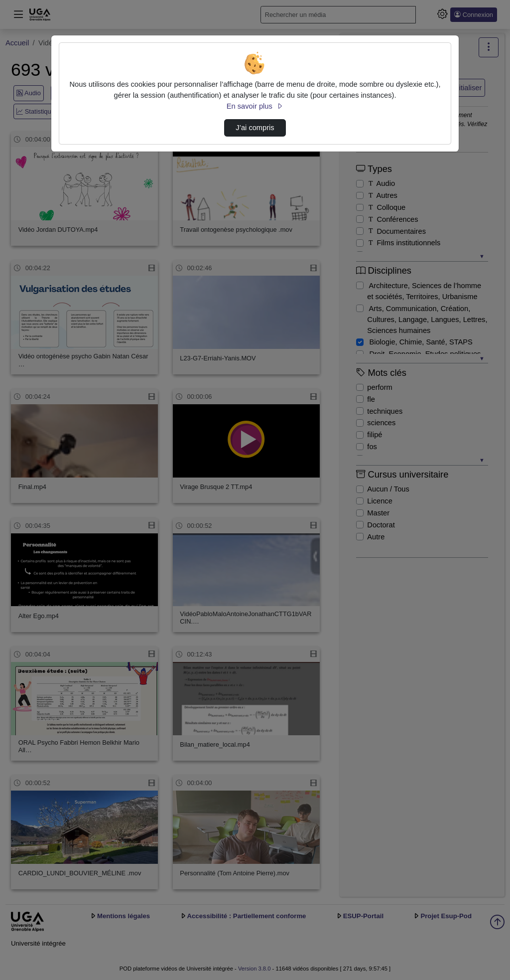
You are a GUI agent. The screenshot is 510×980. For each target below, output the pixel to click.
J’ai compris (255, 128)
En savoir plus (255, 106)
